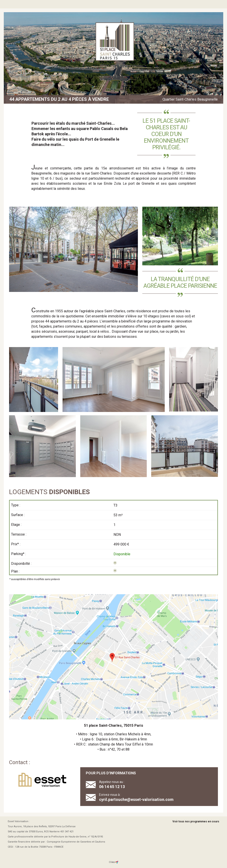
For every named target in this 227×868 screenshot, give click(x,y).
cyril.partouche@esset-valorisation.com (136, 799)
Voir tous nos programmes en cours (196, 821)
